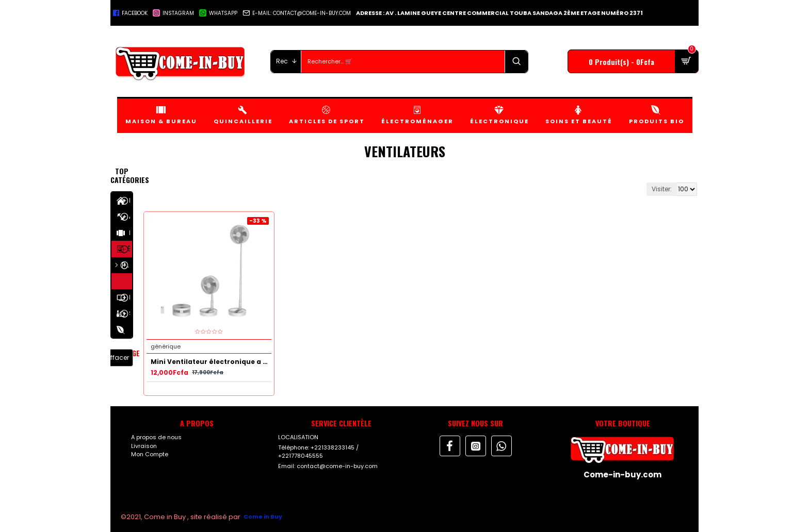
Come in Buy (263, 517)
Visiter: (662, 189)
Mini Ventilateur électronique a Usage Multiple (211, 362)
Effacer (118, 358)
